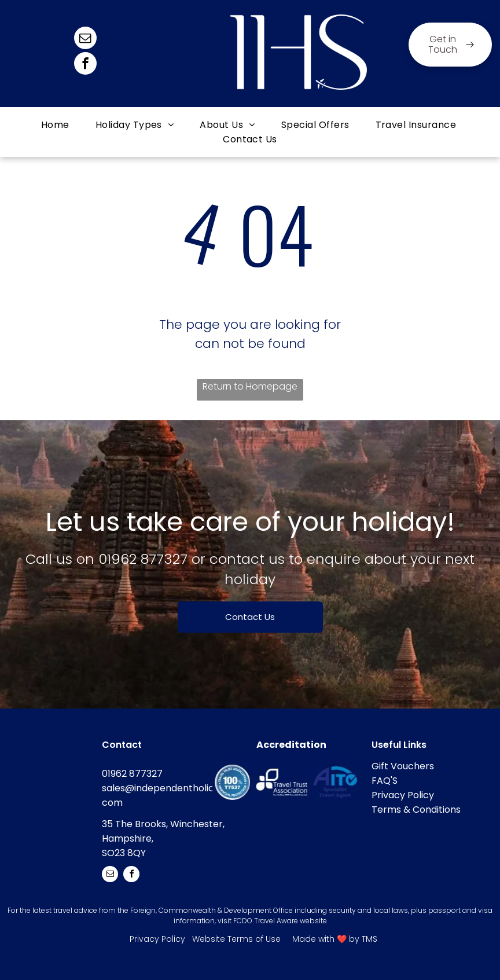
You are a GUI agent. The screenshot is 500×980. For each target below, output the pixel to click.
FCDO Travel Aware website (280, 921)
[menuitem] (57, 125)
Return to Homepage (250, 386)
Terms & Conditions (416, 810)
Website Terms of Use (236, 939)
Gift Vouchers (403, 766)
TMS (370, 939)
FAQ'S (385, 781)
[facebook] (85, 65)
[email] (85, 39)
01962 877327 (143, 559)
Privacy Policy (403, 795)
